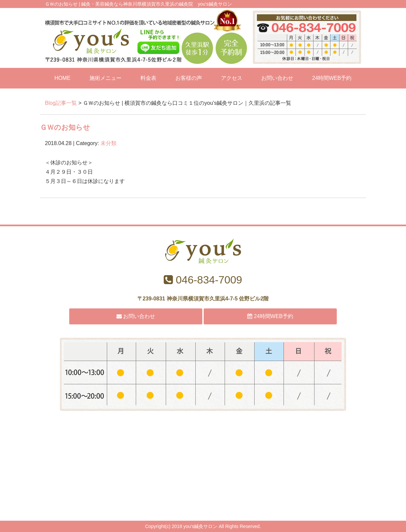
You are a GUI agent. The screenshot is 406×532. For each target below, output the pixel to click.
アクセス (232, 78)
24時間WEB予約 (332, 78)
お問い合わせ (277, 78)
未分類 (108, 143)
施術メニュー (105, 78)
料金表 (148, 78)
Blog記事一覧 (61, 103)
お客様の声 (189, 78)
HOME (63, 78)
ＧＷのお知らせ (65, 127)
